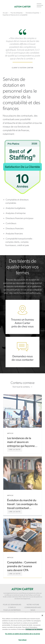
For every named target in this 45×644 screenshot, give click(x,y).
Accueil (23, 7)
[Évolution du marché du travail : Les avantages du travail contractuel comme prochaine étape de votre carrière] (15, 512)
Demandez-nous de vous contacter (22, 352)
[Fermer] (42, 615)
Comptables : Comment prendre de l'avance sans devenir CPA (23, 548)
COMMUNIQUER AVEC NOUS (33, 609)
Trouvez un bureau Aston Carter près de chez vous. (22, 317)
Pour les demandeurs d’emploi (12, 606)
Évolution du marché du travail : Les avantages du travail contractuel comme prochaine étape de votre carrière (23, 486)
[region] (22, 628)
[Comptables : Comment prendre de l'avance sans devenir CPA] (15, 574)
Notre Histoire (33, 605)
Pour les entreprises (12, 610)
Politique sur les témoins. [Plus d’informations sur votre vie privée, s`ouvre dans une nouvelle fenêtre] (34, 629)
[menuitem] (12, 606)
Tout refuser (23, 640)
